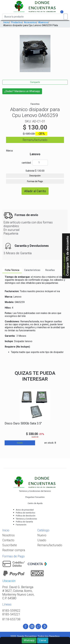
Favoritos (35, 104)
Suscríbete (10, 545)
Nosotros (8, 535)
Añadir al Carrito (35, 191)
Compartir (35, 82)
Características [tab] (32, 270)
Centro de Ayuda (35, 503)
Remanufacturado (50, 545)
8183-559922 (11, 611)
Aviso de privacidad (25, 510)
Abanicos (43, 22)
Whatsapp (29, 640)
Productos (17, 22)
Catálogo (43, 530)
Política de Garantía (24, 522)
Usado (42, 540)
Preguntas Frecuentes (35, 497)
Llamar (43, 640)
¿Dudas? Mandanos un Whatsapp (22, 91)
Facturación (21, 525)
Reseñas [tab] (50, 270)
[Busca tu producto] (33, 17)
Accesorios (30, 22)
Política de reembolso (26, 513)
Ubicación (9, 581)
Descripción (35, 176)
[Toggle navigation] (8, 12)
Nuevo (42, 535)
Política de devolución (26, 516)
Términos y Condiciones (26, 519)
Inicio (6, 22)
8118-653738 (11, 619)
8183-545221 (11, 614)
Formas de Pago (35, 181)
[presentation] (3, 56)
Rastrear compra (14, 550)
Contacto (8, 540)
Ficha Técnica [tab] (12, 270)
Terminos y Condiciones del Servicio (35, 491)
